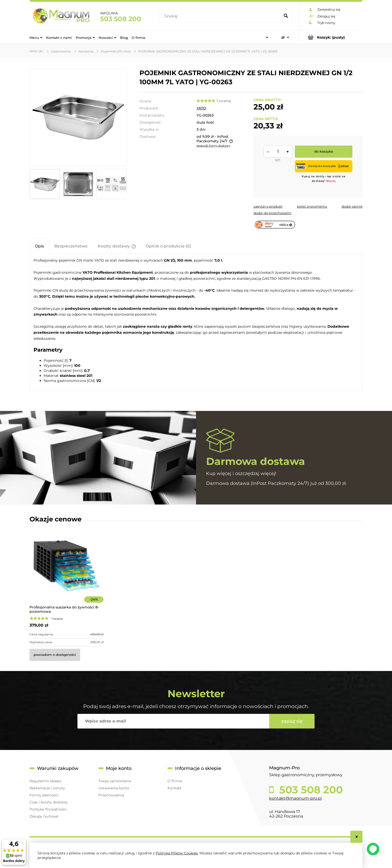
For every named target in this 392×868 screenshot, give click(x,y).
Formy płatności (44, 795)
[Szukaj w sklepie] (220, 16)
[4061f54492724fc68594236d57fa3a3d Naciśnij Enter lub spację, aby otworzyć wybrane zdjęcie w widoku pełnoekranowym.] (78, 117)
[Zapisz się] (292, 721)
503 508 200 (121, 19)
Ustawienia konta (114, 788)
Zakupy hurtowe (44, 816)
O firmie (175, 781)
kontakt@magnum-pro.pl (295, 798)
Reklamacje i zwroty (47, 788)
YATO (201, 108)
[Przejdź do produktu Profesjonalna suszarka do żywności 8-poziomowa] (66, 573)
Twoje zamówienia (115, 781)
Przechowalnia (111, 795)
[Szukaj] (286, 16)
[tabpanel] (196, 320)
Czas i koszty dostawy (49, 802)
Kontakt (175, 788)
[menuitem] (36, 37)
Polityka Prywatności (48, 809)
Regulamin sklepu (45, 781)
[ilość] (278, 152)
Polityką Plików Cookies (177, 853)
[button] (268, 206)
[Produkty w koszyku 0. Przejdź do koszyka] (331, 37)
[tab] (39, 246)
